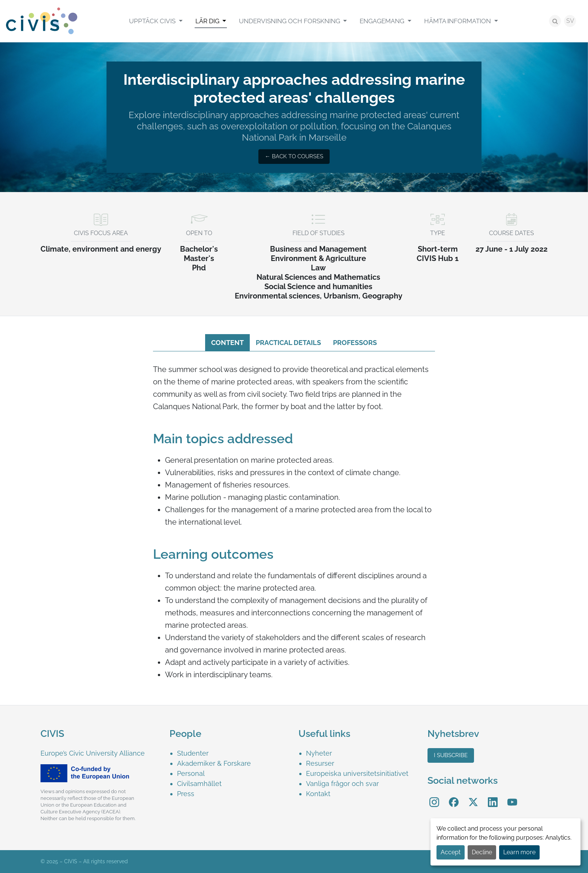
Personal (191, 773)
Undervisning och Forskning (290, 21)
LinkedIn (493, 797)
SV (570, 21)
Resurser (320, 763)
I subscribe (451, 755)
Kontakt (318, 794)
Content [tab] (227, 343)
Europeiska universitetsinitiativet (357, 773)
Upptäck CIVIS (153, 21)
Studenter (193, 753)
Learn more (519, 852)
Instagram (434, 797)
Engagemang (383, 21)
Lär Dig (208, 21)
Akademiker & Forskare (214, 763)
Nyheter (319, 753)
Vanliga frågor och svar (342, 784)
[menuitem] (156, 21)
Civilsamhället (199, 784)
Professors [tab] (355, 343)
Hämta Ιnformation (458, 21)
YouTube (512, 797)
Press (186, 794)
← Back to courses (294, 156)
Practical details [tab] (288, 343)
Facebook (454, 797)
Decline (482, 852)
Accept (451, 852)
